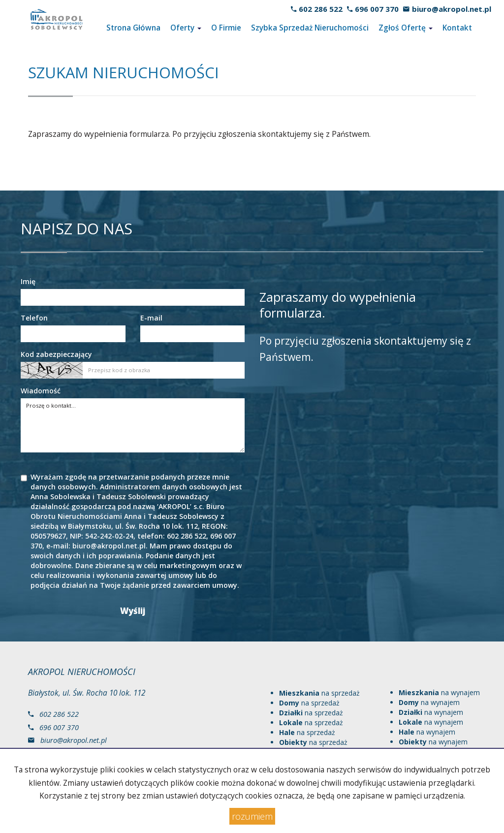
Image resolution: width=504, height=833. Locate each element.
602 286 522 (321, 9)
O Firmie (226, 28)
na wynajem (439, 692)
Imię (28, 281)
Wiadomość (41, 391)
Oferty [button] (186, 28)
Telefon (34, 318)
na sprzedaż (319, 693)
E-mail (151, 318)
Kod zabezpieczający (56, 354)
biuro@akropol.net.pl (452, 9)
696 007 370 (377, 9)
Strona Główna (133, 28)
